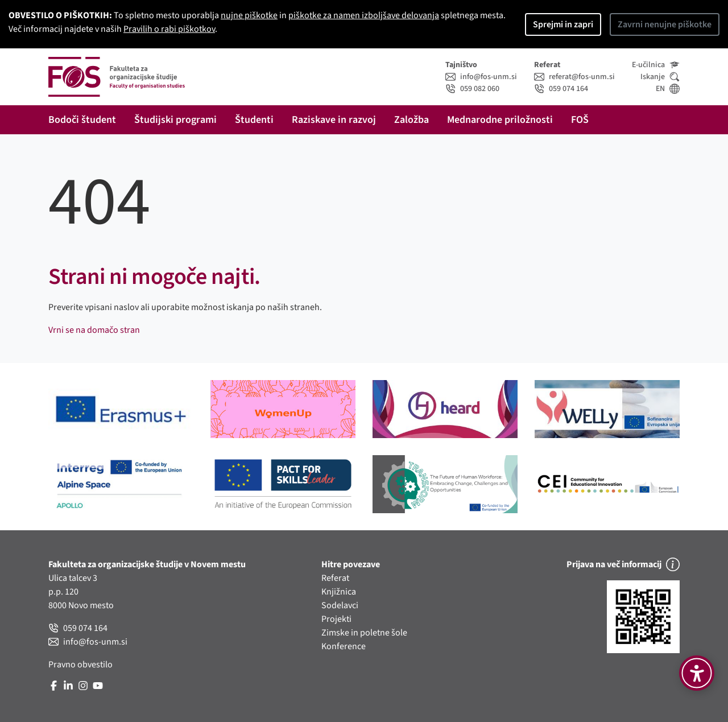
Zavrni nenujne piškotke (665, 24)
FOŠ (580, 120)
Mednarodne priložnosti (500, 120)
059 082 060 (472, 89)
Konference (344, 646)
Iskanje (660, 77)
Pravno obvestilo (80, 665)
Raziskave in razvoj (334, 120)
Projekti (336, 619)
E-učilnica (656, 65)
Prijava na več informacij (623, 564)
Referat (335, 578)
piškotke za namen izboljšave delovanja (364, 15)
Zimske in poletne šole (364, 633)
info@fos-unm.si (481, 77)
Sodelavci (340, 605)
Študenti (254, 120)
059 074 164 (561, 89)
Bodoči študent (82, 120)
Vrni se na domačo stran (94, 330)
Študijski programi (175, 120)
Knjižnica (339, 592)
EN (668, 89)
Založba (411, 120)
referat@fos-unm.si (574, 77)
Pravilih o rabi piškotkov (169, 29)
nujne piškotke (249, 15)
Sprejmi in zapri (563, 24)
